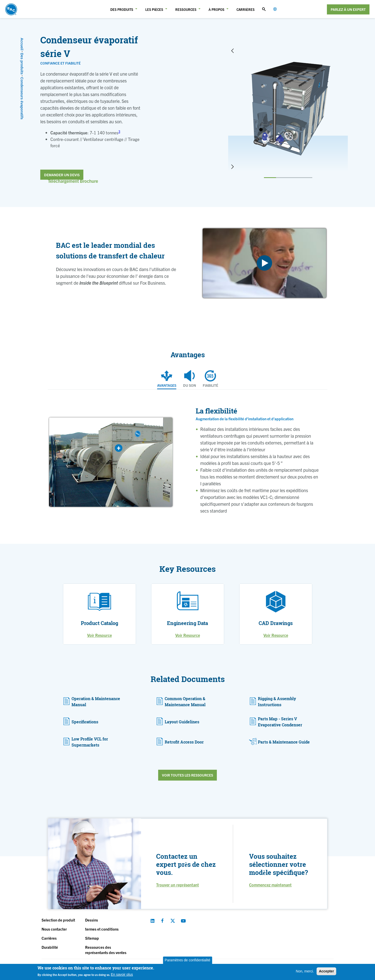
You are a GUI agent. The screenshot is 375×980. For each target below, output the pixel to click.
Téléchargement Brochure (73, 181)
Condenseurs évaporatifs (22, 98)
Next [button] (232, 167)
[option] (288, 109)
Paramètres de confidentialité (188, 960)
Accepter (326, 971)
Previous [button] (232, 51)
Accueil (22, 44)
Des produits (22, 64)
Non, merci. (305, 971)
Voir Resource (99, 635)
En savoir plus (122, 974)
